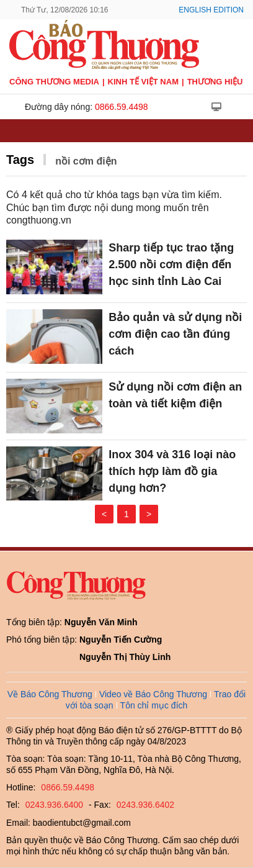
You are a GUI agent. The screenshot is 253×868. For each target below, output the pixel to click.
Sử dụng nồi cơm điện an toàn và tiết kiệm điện (175, 395)
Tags (20, 160)
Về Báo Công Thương (50, 694)
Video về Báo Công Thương (153, 694)
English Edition (211, 10)
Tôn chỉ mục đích (154, 705)
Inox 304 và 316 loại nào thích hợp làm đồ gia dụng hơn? (172, 471)
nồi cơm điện (86, 161)
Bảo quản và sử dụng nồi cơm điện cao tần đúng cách (175, 334)
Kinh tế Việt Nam (143, 82)
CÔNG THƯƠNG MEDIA (54, 82)
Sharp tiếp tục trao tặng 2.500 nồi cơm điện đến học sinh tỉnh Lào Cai (171, 264)
